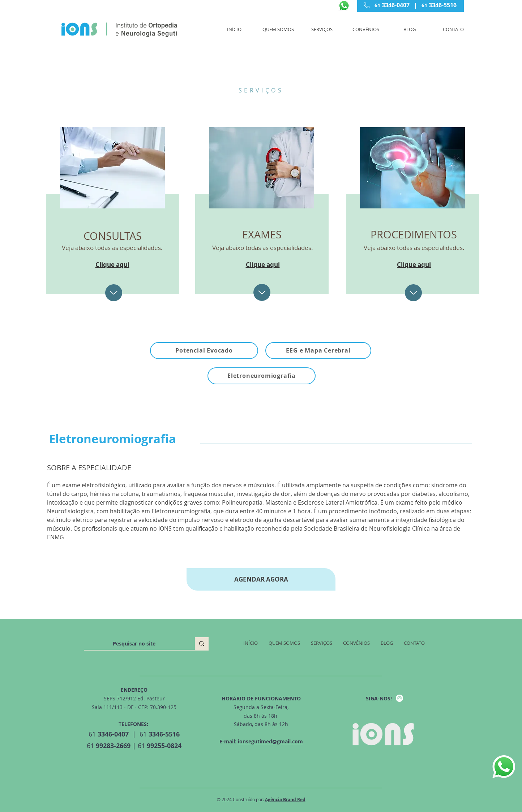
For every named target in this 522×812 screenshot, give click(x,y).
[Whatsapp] (344, 6)
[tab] (261, 508)
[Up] (114, 293)
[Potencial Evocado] (204, 351)
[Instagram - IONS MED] (399, 698)
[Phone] (366, 5)
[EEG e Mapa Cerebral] (318, 351)
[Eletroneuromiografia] (262, 376)
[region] (112, 209)
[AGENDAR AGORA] (261, 579)
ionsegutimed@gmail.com (270, 741)
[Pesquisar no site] (134, 644)
